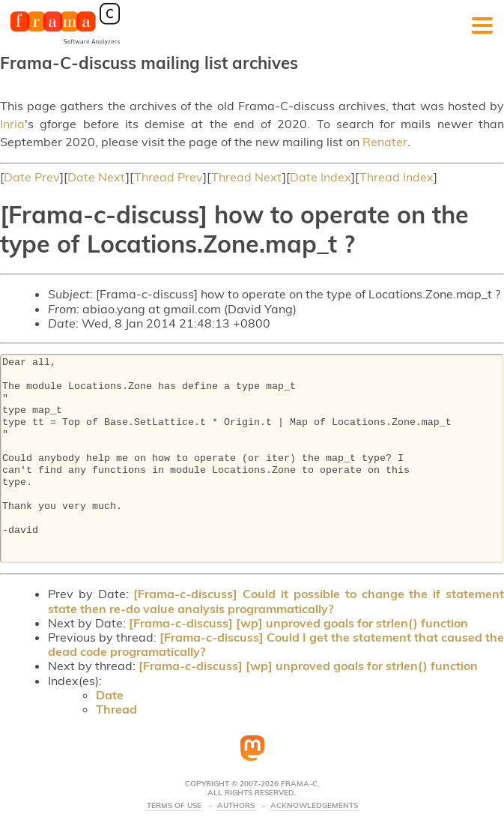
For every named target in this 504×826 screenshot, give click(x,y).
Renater (385, 142)
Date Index (321, 177)
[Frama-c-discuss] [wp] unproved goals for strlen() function (298, 623)
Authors (236, 806)
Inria (12, 124)
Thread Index (397, 177)
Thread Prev (168, 177)
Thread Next (247, 177)
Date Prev (32, 177)
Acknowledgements (314, 806)
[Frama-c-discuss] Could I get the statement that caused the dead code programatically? (276, 644)
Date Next (97, 177)
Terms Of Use (174, 806)
